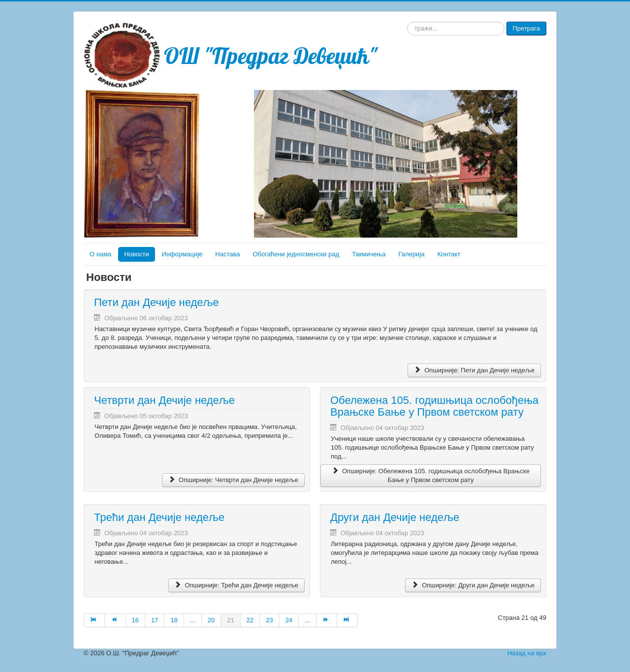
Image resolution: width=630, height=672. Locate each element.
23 (269, 620)
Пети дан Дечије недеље (157, 302)
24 (289, 620)
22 (250, 620)
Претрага (526, 28)
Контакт (449, 254)
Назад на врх (527, 653)
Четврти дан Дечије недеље (164, 400)
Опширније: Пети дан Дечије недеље (474, 370)
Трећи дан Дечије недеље (159, 517)
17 (155, 620)
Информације (182, 254)
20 (211, 620)
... (193, 620)
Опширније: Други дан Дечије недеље (473, 585)
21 (230, 620)
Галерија (412, 254)
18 (174, 620)
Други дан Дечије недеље (395, 517)
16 (135, 620)
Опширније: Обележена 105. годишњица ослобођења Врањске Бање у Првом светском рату (431, 475)
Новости (136, 254)
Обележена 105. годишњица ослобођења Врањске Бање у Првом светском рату (434, 406)
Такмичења (369, 254)
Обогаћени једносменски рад (296, 254)
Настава (227, 254)
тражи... (407, 22)
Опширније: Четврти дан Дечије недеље (233, 480)
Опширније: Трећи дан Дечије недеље (236, 585)
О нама (100, 254)
